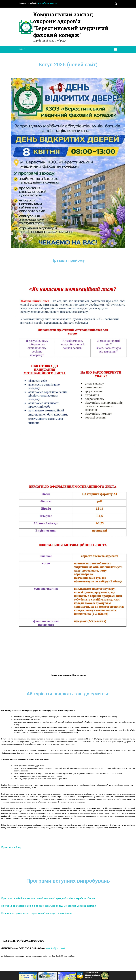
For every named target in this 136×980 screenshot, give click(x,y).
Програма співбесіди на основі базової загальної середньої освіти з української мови (49, 906)
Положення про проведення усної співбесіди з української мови (37, 913)
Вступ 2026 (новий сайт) (68, 65)
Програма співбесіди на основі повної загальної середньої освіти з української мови (48, 898)
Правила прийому (11, 847)
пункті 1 (108, 813)
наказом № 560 (44, 744)
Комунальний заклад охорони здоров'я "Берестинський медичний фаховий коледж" (71, 25)
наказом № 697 (59, 744)
